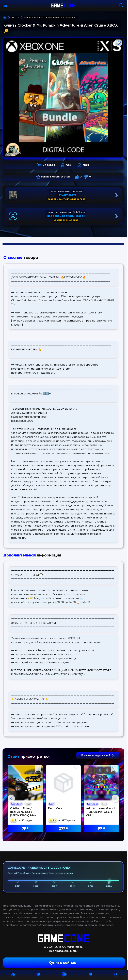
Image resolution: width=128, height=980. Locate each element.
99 (103, 829)
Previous (11, 832)
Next (115, 832)
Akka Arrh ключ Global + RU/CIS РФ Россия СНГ (102, 812)
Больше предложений (98, 755)
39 (26, 829)
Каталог (15, 17)
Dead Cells (56, 809)
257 (64, 829)
